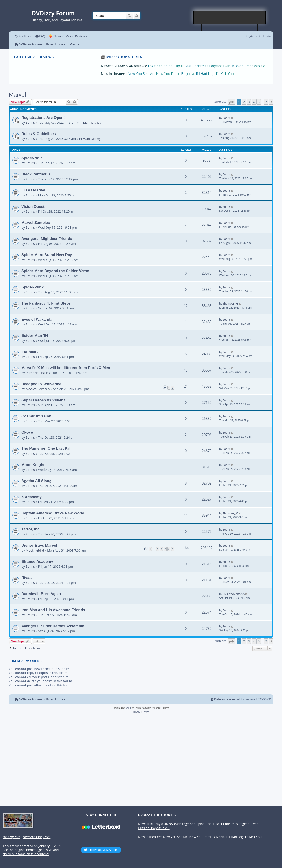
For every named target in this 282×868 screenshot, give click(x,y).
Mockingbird (35, 550)
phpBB (129, 708)
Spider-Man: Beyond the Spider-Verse (55, 271)
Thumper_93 (230, 304)
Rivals (27, 578)
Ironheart (30, 352)
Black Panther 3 (36, 174)
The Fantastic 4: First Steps (46, 303)
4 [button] (254, 102)
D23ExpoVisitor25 (234, 594)
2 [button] (244, 102)
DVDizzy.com (11, 837)
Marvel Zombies (36, 223)
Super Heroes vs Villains (43, 400)
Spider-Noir (32, 158)
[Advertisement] (230, 17)
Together (155, 66)
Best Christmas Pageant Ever (207, 66)
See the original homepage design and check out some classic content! (31, 852)
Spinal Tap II (173, 66)
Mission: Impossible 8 (249, 66)
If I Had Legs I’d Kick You (215, 74)
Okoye (27, 432)
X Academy (32, 497)
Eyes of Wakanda (37, 319)
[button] (231, 102)
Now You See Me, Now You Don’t (154, 74)
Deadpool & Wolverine (41, 384)
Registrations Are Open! (43, 118)
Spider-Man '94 (35, 335)
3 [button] (249, 102)
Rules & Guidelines (39, 134)
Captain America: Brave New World (53, 513)
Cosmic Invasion (36, 416)
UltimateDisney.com (37, 837)
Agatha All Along (36, 481)
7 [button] (266, 102)
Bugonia (188, 74)
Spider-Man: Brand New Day (47, 255)
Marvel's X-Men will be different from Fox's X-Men (66, 368)
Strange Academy (37, 561)
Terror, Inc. (31, 529)
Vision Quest (33, 206)
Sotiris (30, 123)
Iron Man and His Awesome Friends (53, 610)
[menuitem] (40, 36)
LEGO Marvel (33, 190)
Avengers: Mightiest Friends (47, 239)
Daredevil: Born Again (41, 594)
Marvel (17, 95)
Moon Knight (33, 465)
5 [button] (259, 102)
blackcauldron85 (38, 389)
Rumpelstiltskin (37, 373)
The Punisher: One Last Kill (46, 448)
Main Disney (92, 123)
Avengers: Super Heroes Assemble (53, 626)
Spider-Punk (32, 287)
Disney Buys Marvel (39, 545)
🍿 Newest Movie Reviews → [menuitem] (70, 36)
